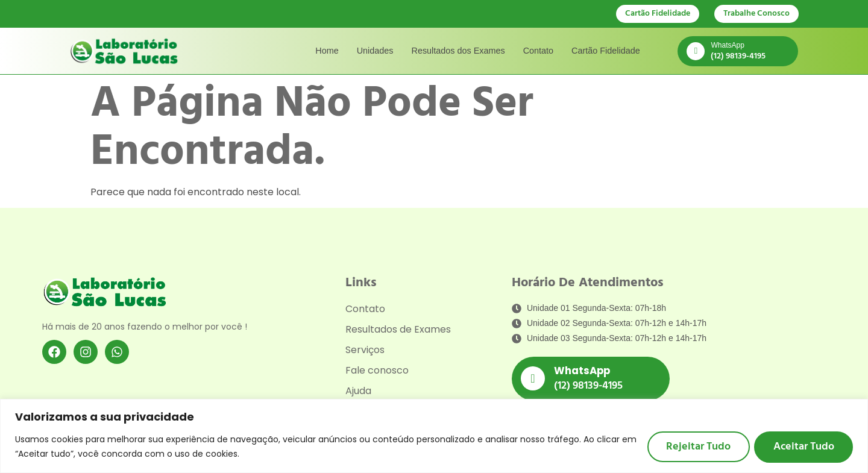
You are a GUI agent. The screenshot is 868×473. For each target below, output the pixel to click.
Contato (538, 51)
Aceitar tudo (803, 446)
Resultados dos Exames (458, 51)
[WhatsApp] (696, 51)
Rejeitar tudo (697, 446)
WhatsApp (727, 45)
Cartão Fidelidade (606, 51)
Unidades (375, 51)
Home (327, 51)
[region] (434, 436)
